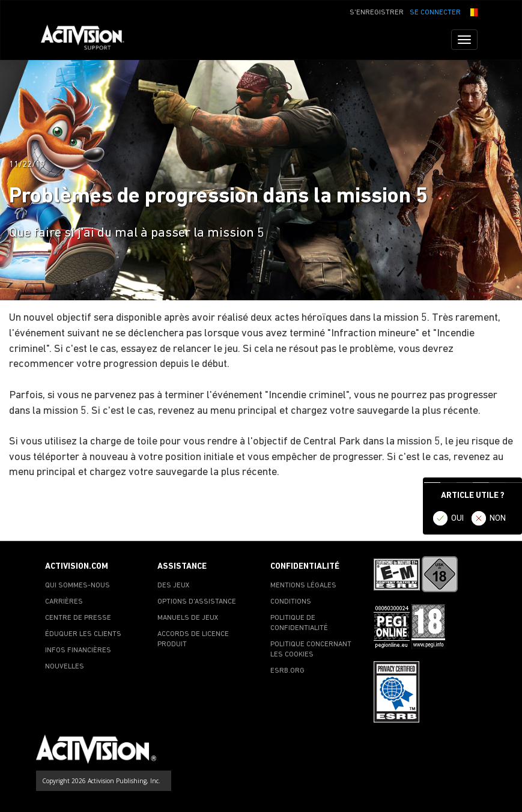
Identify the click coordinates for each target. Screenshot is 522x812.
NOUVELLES (65, 667)
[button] (472, 11)
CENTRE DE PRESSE (78, 618)
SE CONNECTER (435, 13)
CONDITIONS (291, 602)
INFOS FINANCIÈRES (78, 650)
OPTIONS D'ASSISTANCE (197, 602)
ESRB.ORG (287, 671)
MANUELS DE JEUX (188, 618)
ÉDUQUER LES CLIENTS (83, 634)
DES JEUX (174, 586)
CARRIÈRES (64, 602)
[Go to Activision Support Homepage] (89, 40)
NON (498, 519)
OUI (457, 519)
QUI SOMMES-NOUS (77, 586)
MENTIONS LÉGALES (303, 586)
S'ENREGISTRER (377, 13)
